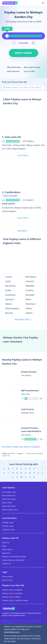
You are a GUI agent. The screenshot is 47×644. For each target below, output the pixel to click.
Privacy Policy (7, 577)
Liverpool (30, 281)
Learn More (23, 155)
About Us (6, 543)
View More (23, 231)
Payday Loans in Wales (11, 597)
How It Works (7, 550)
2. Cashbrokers (11, 192)
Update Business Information (13, 560)
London (8, 277)
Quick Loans (7, 503)
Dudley (8, 290)
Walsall (8, 304)
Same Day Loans (9, 506)
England (20, 453)
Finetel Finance (29, 372)
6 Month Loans (8, 526)
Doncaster (30, 295)
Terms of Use (7, 580)
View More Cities (24, 320)
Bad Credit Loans (9, 496)
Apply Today (23, 53)
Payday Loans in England (12, 590)
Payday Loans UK (8, 453)
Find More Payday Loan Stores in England (22, 447)
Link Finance (27, 409)
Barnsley (9, 313)
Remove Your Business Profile (14, 557)
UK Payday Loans (9, 492)
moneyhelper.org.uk (12, 632)
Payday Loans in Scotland (12, 593)
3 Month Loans (8, 523)
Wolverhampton (12, 308)
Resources (6, 553)
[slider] (7, 36)
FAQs (4, 546)
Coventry (30, 290)
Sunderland (10, 295)
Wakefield (30, 286)
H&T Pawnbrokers (30, 391)
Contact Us (6, 564)
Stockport (9, 299)
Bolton (28, 299)
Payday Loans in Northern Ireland (15, 600)
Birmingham (31, 277)
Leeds (8, 281)
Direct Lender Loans (10, 510)
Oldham (29, 313)
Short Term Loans (9, 499)
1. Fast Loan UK (11, 137)
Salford (29, 308)
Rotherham (31, 304)
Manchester (10, 286)
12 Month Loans (8, 530)
